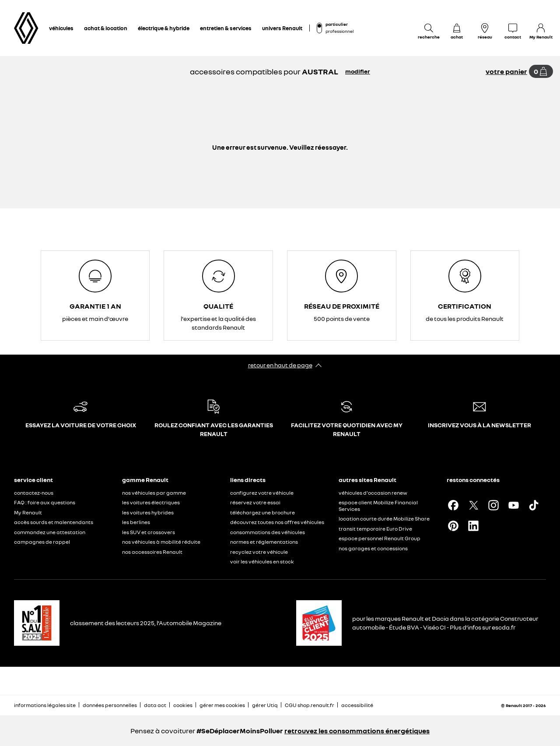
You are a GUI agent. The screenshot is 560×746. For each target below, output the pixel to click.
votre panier (506, 71)
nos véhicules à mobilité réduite (161, 542)
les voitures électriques (151, 502)
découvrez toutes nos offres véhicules (277, 522)
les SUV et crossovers (149, 532)
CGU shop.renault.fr (310, 705)
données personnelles (110, 705)
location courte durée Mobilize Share (384, 519)
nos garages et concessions (373, 548)
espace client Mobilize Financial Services (378, 506)
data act (155, 705)
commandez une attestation (50, 532)
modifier (358, 71)
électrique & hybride (164, 28)
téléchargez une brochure (262, 512)
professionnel (339, 31)
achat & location (106, 28)
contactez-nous (34, 493)
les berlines (136, 522)
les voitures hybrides (148, 512)
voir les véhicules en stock (262, 561)
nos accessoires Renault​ (152, 552)
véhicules (61, 28)
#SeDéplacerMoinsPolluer (240, 731)
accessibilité (357, 705)
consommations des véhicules (268, 532)
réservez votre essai (255, 502)
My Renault (28, 512)
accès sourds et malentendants (54, 522)
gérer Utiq (265, 705)
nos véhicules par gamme (154, 493)
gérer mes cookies (222, 705)
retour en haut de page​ (280, 365)
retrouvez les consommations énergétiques (357, 731)
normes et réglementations (264, 542)
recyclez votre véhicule (259, 552)
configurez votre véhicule (262, 493)
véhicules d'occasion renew (373, 493)
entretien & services (226, 28)
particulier (337, 24)
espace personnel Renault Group (380, 538)
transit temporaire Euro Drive (375, 529)
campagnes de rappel (42, 542)
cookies (183, 705)
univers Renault (282, 28)
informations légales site (45, 705)
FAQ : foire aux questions (45, 502)
